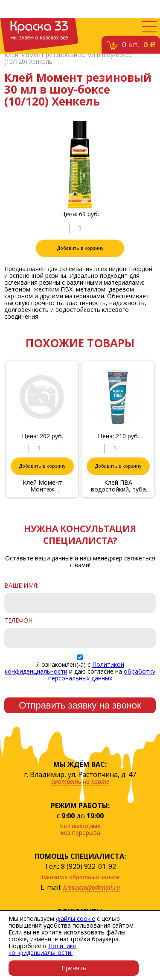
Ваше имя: (21, 586)
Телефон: (19, 620)
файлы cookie (76, 919)
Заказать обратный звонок (80, 877)
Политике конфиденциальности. (42, 949)
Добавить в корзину (80, 248)
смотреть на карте (80, 781)
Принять (74, 968)
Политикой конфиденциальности (64, 668)
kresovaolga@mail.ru (92, 887)
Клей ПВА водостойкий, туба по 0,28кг (118, 486)
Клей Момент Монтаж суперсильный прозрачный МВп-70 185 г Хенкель (42, 486)
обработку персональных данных (102, 675)
